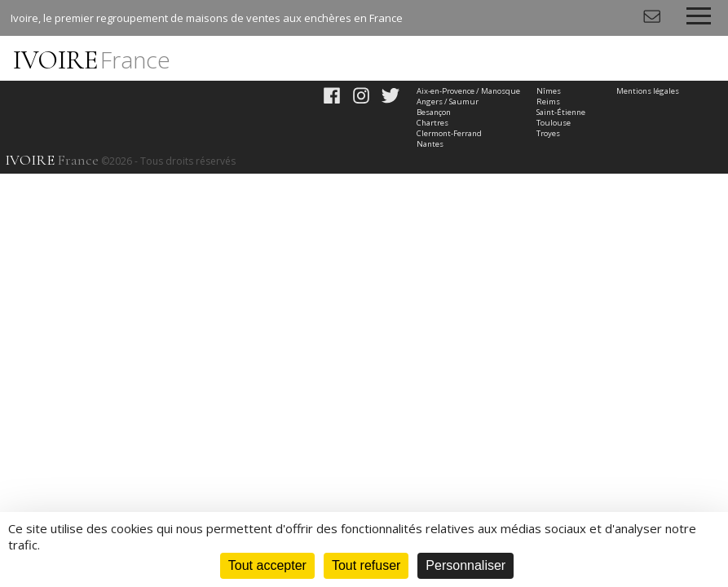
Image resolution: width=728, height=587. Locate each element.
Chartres (432, 123)
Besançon (434, 112)
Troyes (548, 133)
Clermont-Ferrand (449, 133)
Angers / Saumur (448, 102)
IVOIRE (92, 60)
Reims (548, 102)
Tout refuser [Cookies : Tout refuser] (366, 565)
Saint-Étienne (561, 112)
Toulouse (554, 123)
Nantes (430, 144)
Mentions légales (648, 91)
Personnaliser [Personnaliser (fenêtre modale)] (465, 565)
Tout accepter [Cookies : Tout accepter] (267, 565)
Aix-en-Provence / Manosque (468, 91)
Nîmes (549, 91)
